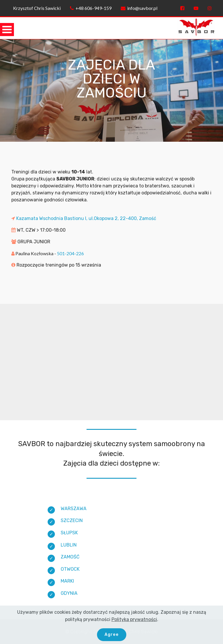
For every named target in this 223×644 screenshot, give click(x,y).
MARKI (67, 581)
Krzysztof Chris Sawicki (36, 8)
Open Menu (7, 30)
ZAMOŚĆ (70, 557)
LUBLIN (69, 545)
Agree (112, 634)
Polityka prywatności (134, 619)
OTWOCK (70, 569)
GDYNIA (69, 593)
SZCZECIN (72, 520)
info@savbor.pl (139, 8)
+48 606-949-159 (91, 8)
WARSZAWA (74, 509)
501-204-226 (70, 253)
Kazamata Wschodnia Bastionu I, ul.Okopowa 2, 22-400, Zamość (86, 218)
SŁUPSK (69, 533)
